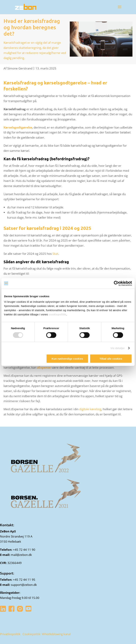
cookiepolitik (57, 314)
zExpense (44, 367)
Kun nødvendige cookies (67, 359)
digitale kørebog (90, 409)
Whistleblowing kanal (56, 634)
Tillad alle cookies (111, 359)
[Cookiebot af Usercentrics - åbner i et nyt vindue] (116, 283)
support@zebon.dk (24, 585)
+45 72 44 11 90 (24, 550)
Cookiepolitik (31, 634)
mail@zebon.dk (21, 555)
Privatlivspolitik (10, 634)
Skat (55, 254)
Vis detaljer (118, 348)
